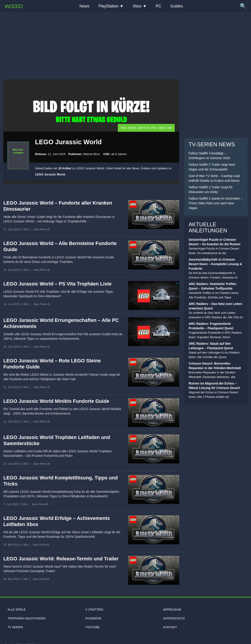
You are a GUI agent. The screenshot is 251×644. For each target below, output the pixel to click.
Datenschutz (174, 618)
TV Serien (15, 627)
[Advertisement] (125, 42)
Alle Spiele (17, 610)
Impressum (172, 610)
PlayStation (108, 6)
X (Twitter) (94, 610)
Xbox (137, 6)
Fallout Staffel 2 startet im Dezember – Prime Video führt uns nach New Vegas (216, 203)
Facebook (93, 618)
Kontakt (170, 627)
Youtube (92, 627)
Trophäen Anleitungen (26, 618)
